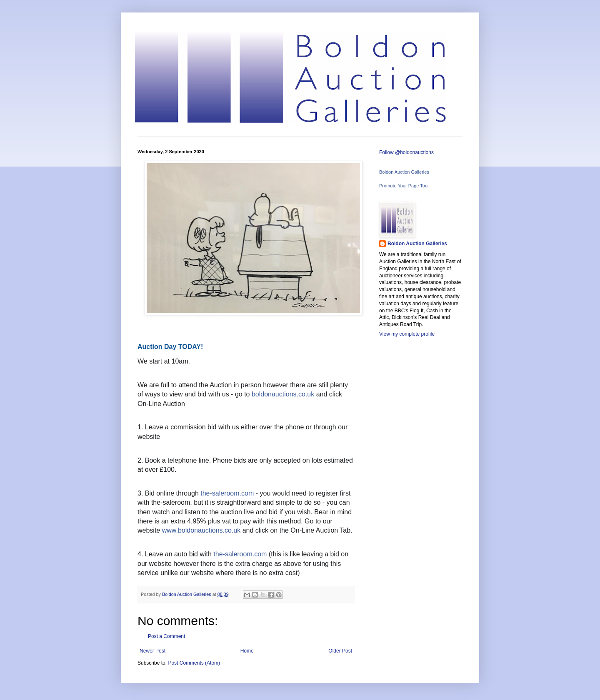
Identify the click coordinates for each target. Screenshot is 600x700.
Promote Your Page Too (403, 186)
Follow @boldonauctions (406, 152)
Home (247, 651)
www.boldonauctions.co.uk (201, 530)
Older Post (340, 651)
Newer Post (152, 651)
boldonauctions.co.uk (283, 394)
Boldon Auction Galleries (404, 172)
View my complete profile (407, 334)
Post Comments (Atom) (194, 663)
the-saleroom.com (227, 493)
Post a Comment (166, 636)
